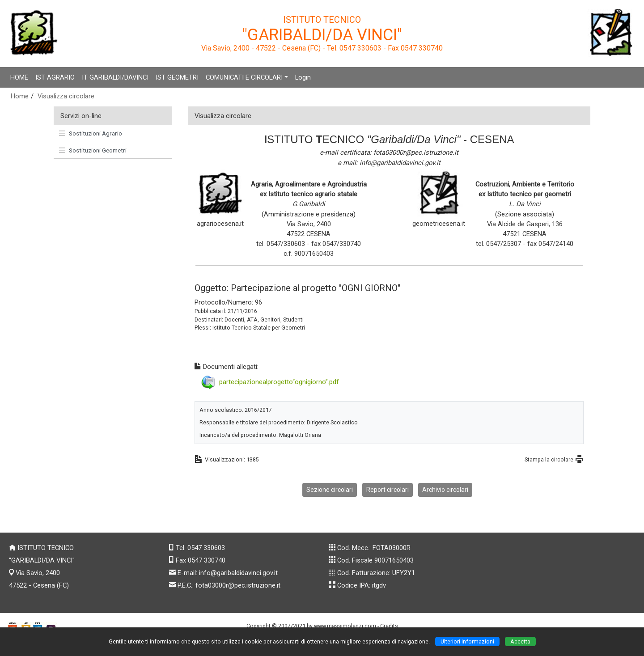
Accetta (520, 641)
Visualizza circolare (66, 96)
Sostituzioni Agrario (91, 133)
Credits (389, 626)
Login (303, 77)
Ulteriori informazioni (467, 641)
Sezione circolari (330, 490)
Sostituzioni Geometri (93, 150)
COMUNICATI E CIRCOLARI (244, 77)
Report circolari (388, 490)
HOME (19, 77)
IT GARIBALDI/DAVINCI (115, 77)
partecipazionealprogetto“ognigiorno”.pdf (279, 381)
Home (20, 96)
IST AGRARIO (55, 77)
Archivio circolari (445, 490)
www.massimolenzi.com (345, 626)
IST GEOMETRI (177, 77)
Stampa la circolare (549, 459)
